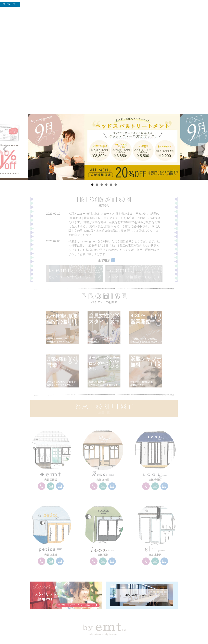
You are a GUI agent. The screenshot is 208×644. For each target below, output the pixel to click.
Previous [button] (5, 145)
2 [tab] (97, 185)
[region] (104, 147)
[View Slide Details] (104, 147)
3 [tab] (102, 185)
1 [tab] (92, 185)
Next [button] (203, 145)
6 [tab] (116, 185)
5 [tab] (111, 185)
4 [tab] (106, 185)
